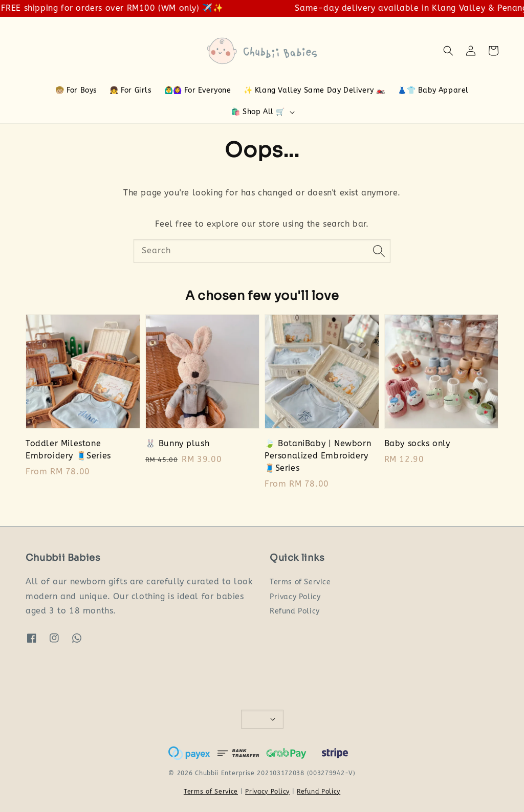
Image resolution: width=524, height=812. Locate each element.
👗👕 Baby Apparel (433, 90)
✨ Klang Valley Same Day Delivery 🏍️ (314, 90)
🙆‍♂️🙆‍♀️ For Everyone (198, 90)
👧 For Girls (131, 90)
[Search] (379, 251)
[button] (448, 51)
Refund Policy (295, 611)
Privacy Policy (295, 597)
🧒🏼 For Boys (76, 90)
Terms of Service (300, 582)
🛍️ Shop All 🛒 (258, 112)
